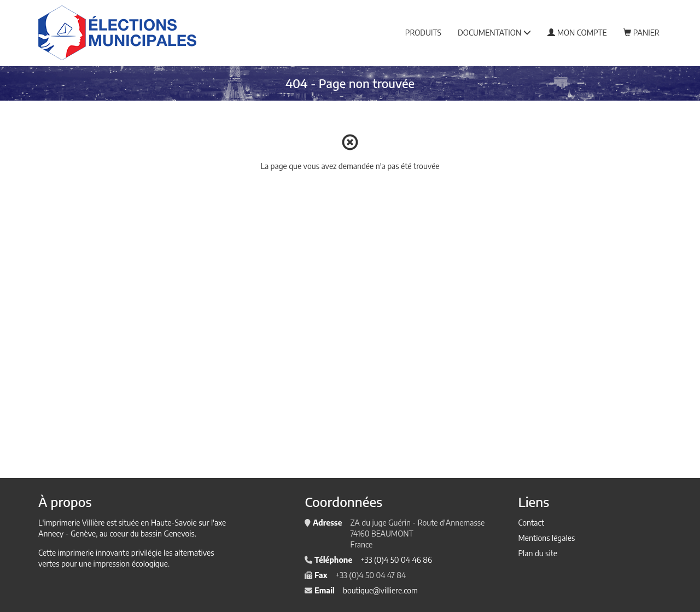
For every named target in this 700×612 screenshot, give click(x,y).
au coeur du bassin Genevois (147, 534)
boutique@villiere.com (380, 590)
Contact (531, 523)
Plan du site (538, 553)
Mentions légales (546, 538)
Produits (423, 33)
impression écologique (131, 564)
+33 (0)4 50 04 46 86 (396, 560)
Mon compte (577, 33)
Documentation (494, 33)
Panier (641, 33)
